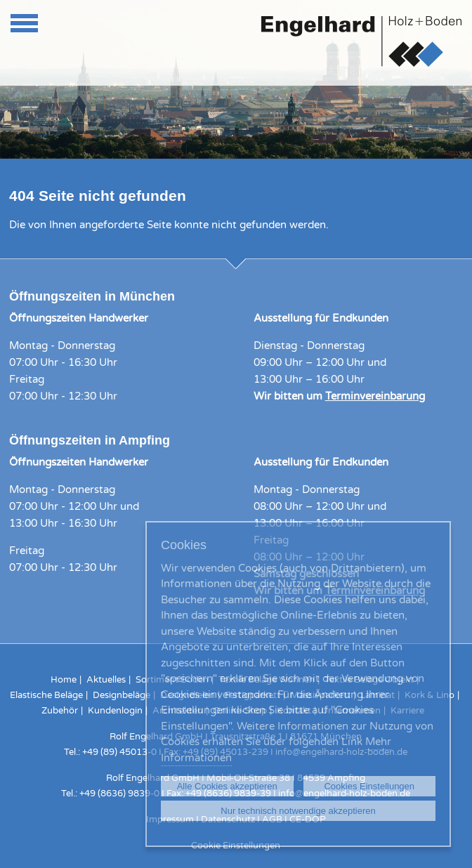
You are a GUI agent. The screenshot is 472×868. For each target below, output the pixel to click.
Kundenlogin (115, 711)
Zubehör (60, 711)
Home (64, 680)
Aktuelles (106, 680)
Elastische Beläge (46, 695)
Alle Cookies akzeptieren (227, 786)
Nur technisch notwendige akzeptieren (298, 811)
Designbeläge (122, 695)
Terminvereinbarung (375, 396)
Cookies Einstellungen (369, 786)
